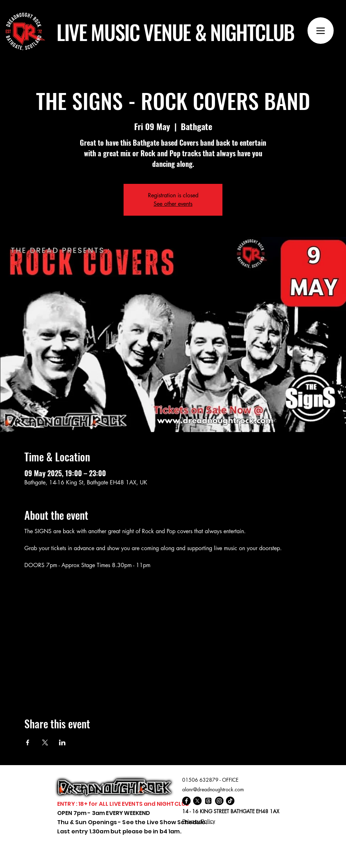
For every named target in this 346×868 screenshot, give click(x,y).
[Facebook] (186, 801)
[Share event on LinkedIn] (62, 742)
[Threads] (208, 801)
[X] (197, 801)
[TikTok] (230, 801)
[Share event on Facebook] (28, 742)
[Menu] (321, 31)
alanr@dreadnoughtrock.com (213, 789)
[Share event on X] (45, 742)
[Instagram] (219, 801)
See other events (173, 204)
